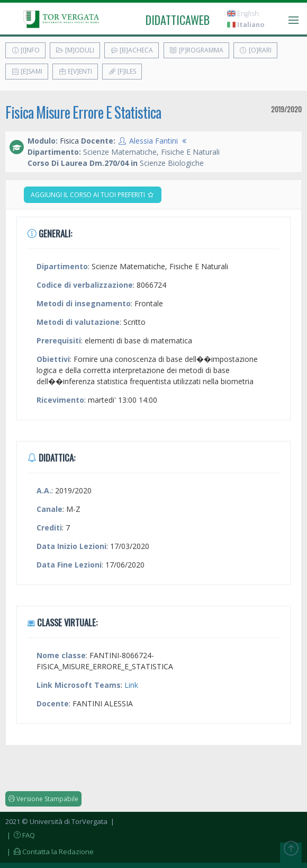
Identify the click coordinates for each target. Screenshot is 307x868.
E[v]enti (75, 71)
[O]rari (255, 50)
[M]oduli (75, 50)
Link (131, 685)
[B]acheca (132, 50)
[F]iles (122, 71)
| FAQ (20, 835)
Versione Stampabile (43, 799)
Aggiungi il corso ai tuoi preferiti (93, 195)
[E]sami (27, 71)
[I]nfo (25, 50)
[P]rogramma (196, 50)
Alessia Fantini (153, 141)
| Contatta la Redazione (49, 852)
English (243, 14)
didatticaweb (178, 20)
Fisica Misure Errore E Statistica (83, 112)
